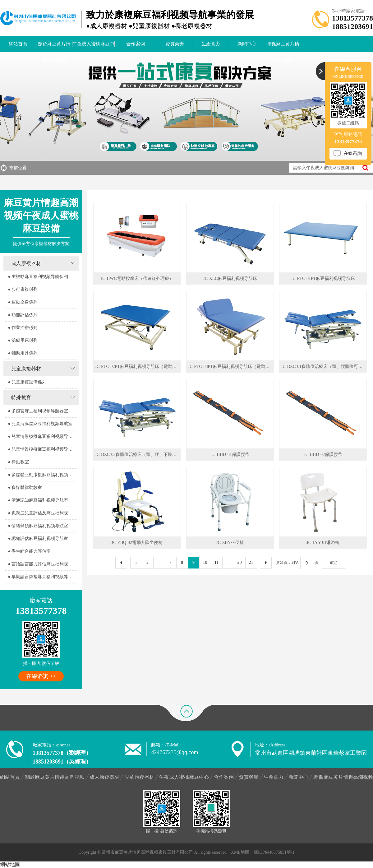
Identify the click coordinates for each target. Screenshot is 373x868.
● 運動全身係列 (23, 302)
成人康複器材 (26, 263)
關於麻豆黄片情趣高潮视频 (54, 47)
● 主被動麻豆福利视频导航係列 (38, 277)
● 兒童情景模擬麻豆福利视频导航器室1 (42, 436)
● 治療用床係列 (23, 340)
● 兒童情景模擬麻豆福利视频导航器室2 (42, 449)
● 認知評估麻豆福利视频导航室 (38, 538)
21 (251, 562)
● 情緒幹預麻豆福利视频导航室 (38, 526)
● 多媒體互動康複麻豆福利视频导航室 (42, 475)
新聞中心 (247, 44)
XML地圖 (240, 852)
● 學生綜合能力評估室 (29, 551)
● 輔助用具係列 (23, 353)
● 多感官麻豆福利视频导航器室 (38, 411)
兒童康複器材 (26, 369)
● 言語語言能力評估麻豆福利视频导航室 (42, 564)
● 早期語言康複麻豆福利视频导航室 (42, 577)
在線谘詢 (353, 153)
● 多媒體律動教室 (25, 487)
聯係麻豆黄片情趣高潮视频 (283, 47)
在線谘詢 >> (41, 676)
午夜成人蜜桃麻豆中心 (93, 47)
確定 (333, 563)
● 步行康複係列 (23, 289)
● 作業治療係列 (23, 328)
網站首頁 (18, 44)
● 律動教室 (18, 462)
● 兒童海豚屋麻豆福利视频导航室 (40, 424)
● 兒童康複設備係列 (27, 382)
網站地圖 (10, 864)
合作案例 (136, 44)
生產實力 (211, 44)
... (159, 562)
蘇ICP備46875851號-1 (274, 852)
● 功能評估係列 (23, 315)
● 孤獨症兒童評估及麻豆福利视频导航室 (42, 513)
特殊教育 (21, 398)
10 (205, 562)
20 (240, 562)
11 (216, 562)
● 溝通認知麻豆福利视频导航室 (38, 500)
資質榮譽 (175, 44)
